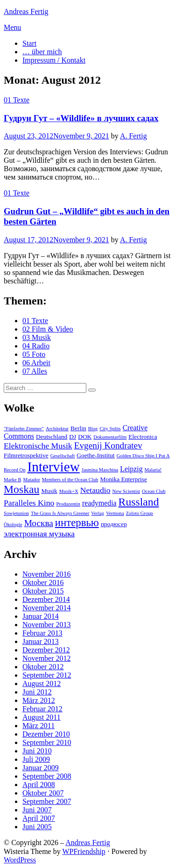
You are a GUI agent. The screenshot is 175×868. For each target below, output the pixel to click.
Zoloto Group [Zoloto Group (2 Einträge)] (140, 513)
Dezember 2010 (46, 734)
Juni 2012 (37, 692)
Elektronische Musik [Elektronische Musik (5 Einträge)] (38, 446)
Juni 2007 (37, 810)
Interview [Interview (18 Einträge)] (53, 467)
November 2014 (47, 608)
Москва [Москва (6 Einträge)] (39, 523)
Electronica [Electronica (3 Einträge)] (143, 437)
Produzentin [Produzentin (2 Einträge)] (68, 504)
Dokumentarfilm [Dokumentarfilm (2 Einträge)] (110, 437)
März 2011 (38, 726)
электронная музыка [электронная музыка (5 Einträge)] (39, 534)
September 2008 (47, 776)
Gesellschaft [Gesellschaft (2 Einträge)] (63, 456)
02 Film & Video (48, 329)
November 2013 (47, 625)
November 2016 (47, 574)
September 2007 (47, 801)
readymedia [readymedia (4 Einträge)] (99, 503)
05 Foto (34, 354)
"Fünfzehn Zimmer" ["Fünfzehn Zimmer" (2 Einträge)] (24, 429)
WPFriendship (84, 851)
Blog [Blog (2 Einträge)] (93, 429)
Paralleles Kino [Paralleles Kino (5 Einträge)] (29, 503)
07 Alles (35, 371)
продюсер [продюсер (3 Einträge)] (114, 524)
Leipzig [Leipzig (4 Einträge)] (131, 469)
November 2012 (47, 658)
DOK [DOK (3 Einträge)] (85, 437)
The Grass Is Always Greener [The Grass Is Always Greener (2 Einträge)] (60, 513)
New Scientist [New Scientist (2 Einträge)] (126, 491)
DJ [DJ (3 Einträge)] (73, 437)
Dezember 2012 (46, 650)
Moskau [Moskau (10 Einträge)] (21, 489)
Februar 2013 (42, 633)
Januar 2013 (41, 641)
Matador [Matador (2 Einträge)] (32, 480)
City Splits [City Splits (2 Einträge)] (110, 429)
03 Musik (37, 337)
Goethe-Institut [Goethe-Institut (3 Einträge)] (95, 455)
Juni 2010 (37, 751)
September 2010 (47, 742)
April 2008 (39, 785)
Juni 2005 (37, 827)
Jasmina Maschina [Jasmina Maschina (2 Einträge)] (100, 470)
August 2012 (42, 684)
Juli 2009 (36, 759)
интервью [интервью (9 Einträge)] (77, 523)
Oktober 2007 (43, 793)
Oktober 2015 (43, 591)
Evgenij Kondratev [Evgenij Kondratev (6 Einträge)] (108, 445)
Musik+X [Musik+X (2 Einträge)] (69, 491)
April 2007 (39, 818)
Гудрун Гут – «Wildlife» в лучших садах (81, 118)
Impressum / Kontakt (54, 60)
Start (29, 43)
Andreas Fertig (26, 11)
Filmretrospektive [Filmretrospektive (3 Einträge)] (26, 455)
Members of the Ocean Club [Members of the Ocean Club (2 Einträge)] (70, 480)
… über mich (42, 52)
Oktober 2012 (43, 667)
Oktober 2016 (43, 582)
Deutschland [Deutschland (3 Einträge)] (52, 437)
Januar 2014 (41, 616)
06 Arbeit (36, 363)
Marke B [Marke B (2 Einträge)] (13, 480)
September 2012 (47, 675)
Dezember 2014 (46, 599)
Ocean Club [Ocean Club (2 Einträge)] (154, 491)
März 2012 (39, 700)
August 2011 (42, 717)
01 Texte (17, 100)
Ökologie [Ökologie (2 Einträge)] (13, 524)
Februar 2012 (42, 709)
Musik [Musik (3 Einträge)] (49, 491)
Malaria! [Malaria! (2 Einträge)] (153, 470)
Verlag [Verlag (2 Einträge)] (98, 513)
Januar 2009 (41, 768)
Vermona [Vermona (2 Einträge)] (115, 513)
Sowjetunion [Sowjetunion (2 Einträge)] (16, 513)
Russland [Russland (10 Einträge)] (139, 502)
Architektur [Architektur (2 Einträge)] (57, 429)
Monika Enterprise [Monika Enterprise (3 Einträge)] (123, 479)
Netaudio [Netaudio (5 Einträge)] (95, 490)
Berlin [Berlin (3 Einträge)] (78, 428)
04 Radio (36, 346)
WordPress (20, 860)
